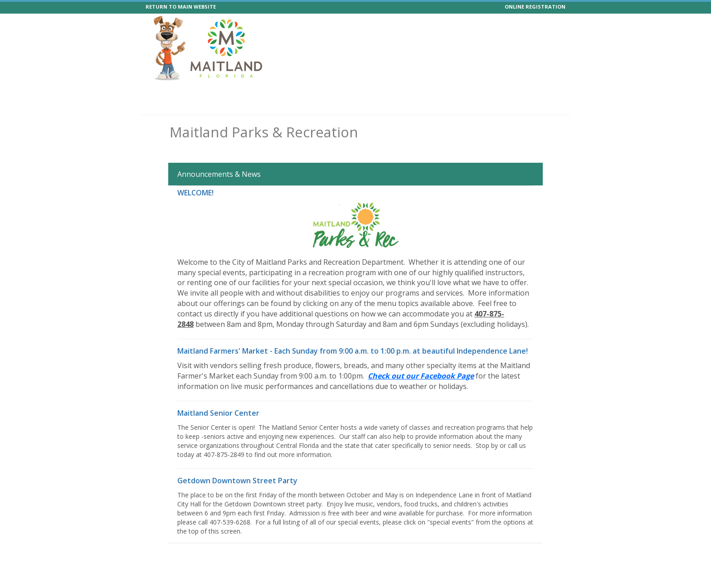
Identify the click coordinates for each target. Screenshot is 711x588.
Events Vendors (294, 91)
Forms (531, 91)
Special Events (239, 91)
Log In (551, 107)
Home (160, 91)
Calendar (428, 91)
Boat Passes (494, 91)
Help (459, 91)
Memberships (347, 91)
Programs (193, 91)
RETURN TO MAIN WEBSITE (181, 7)
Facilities (391, 91)
